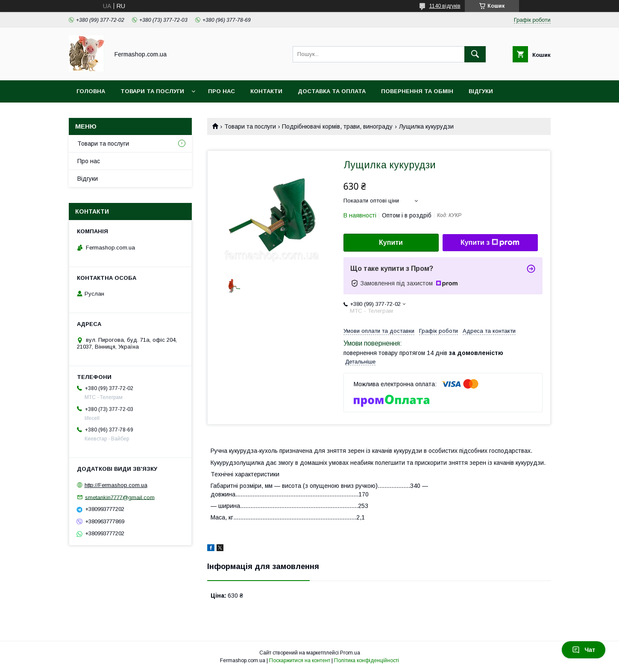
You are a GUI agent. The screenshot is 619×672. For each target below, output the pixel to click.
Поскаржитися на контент (300, 660)
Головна (91, 91)
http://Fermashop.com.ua (116, 485)
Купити (391, 242)
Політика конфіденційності (367, 660)
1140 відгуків (445, 6)
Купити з (490, 243)
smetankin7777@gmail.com (120, 497)
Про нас (221, 91)
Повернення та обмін (417, 91)
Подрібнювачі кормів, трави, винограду (337, 126)
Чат (584, 650)
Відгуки (481, 91)
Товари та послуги (152, 91)
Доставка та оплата (332, 91)
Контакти (266, 91)
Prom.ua (350, 653)
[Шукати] (475, 54)
